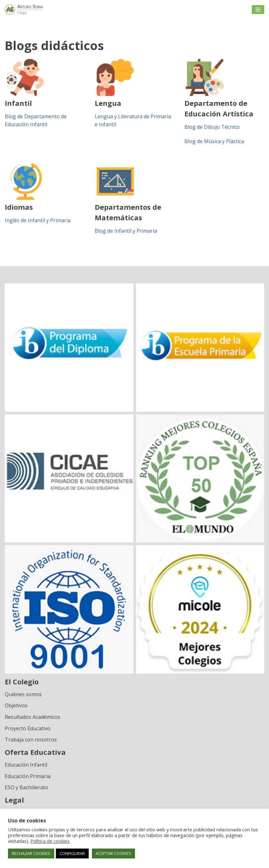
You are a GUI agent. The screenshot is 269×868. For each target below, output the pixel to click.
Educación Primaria (28, 776)
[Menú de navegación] (258, 10)
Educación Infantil (26, 765)
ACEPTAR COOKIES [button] (113, 853)
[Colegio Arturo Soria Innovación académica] (24, 10)
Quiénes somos (23, 694)
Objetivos (16, 705)
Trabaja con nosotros (31, 740)
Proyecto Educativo (28, 728)
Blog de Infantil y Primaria (126, 231)
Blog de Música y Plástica (214, 141)
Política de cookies (50, 841)
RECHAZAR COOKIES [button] (31, 853)
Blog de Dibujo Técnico (212, 127)
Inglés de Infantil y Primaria (38, 220)
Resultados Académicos (33, 717)
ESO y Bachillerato (26, 787)
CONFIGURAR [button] (72, 853)
